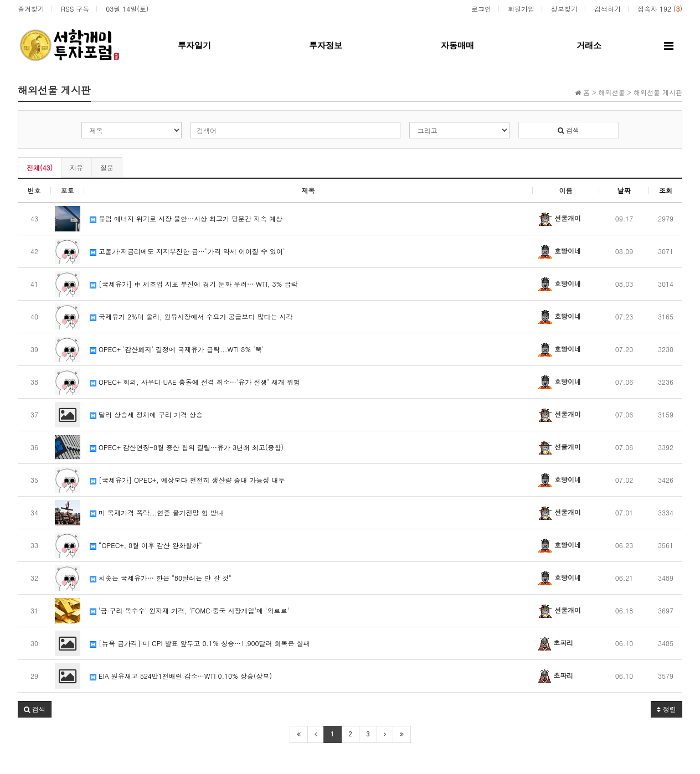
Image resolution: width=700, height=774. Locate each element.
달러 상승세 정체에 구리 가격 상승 (146, 414)
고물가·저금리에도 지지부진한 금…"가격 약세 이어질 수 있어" (188, 251)
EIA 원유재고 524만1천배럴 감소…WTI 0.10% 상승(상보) (181, 676)
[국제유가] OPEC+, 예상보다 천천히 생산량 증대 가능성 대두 (187, 480)
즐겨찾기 (31, 9)
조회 (666, 190)
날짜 (624, 190)
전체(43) (40, 167)
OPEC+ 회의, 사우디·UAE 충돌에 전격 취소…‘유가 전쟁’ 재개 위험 (195, 382)
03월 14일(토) (127, 9)
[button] (35, 709)
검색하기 (608, 9)
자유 (76, 167)
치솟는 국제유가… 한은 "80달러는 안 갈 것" (161, 578)
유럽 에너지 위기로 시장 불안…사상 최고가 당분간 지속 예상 (186, 218)
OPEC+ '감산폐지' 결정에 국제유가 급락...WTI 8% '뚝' (177, 349)
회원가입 (521, 9)
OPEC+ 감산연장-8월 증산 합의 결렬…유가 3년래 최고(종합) (187, 447)
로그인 (481, 9)
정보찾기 (564, 9)
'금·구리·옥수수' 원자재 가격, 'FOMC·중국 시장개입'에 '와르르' (189, 610)
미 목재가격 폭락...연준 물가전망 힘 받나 (157, 512)
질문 (107, 167)
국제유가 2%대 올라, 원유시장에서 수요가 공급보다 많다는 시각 (191, 316)
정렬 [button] (666, 709)
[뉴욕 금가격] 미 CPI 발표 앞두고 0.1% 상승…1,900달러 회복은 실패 (200, 643)
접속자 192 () (660, 9)
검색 (568, 130)
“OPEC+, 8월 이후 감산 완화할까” (146, 545)
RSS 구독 (75, 9)
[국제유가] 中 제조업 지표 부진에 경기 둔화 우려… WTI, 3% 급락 (194, 284)
